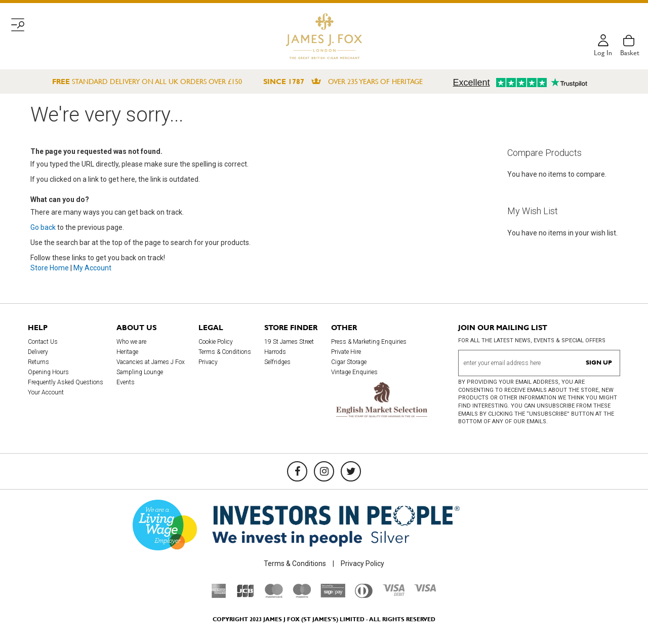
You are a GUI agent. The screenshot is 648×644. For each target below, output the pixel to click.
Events (126, 382)
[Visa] (425, 589)
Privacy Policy (362, 563)
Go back (43, 227)
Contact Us (43, 342)
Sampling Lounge (140, 372)
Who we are (131, 342)
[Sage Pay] (333, 595)
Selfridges (277, 362)
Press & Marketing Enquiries (369, 342)
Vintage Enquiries (354, 372)
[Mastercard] (274, 595)
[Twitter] (351, 471)
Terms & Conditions (225, 352)
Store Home (50, 268)
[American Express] (219, 595)
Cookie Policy (216, 342)
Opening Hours (48, 372)
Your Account (46, 392)
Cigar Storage (349, 362)
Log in (603, 53)
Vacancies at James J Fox (151, 362)
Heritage (127, 352)
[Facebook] (297, 471)
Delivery (38, 352)
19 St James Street (289, 342)
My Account (92, 268)
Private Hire (346, 352)
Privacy (208, 362)
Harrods (275, 352)
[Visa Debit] (393, 593)
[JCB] (246, 595)
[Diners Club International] (364, 595)
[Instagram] (324, 471)
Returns (38, 362)
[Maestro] (302, 595)
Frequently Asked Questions (66, 382)
